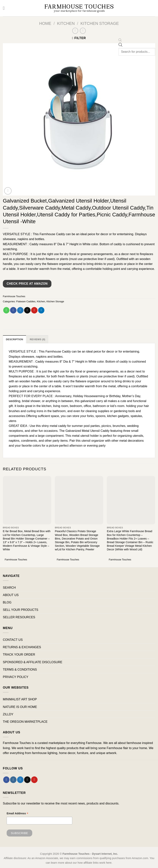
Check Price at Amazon (27, 284)
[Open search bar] (120, 40)
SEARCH (9, 588)
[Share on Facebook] (13, 310)
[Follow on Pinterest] (34, 780)
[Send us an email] (27, 780)
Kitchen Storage (100, 23)
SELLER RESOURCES (19, 617)
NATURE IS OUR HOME (20, 707)
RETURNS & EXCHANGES (22, 647)
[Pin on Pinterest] (34, 310)
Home (45, 23)
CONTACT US (13, 640)
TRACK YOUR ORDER (19, 655)
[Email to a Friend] (27, 310)
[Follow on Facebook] (6, 780)
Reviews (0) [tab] (38, 339)
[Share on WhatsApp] (6, 310)
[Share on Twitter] (20, 310)
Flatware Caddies (26, 301)
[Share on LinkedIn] (41, 310)
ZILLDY (8, 714)
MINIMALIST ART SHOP (20, 699)
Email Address (17, 814)
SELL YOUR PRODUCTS (21, 610)
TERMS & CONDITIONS (20, 669)
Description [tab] (15, 339)
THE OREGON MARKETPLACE (25, 722)
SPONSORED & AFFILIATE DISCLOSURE (33, 662)
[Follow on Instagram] (13, 780)
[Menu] (5, 8)
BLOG (7, 602)
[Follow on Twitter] (20, 780)
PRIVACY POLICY (16, 677)
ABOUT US (11, 595)
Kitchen (66, 23)
